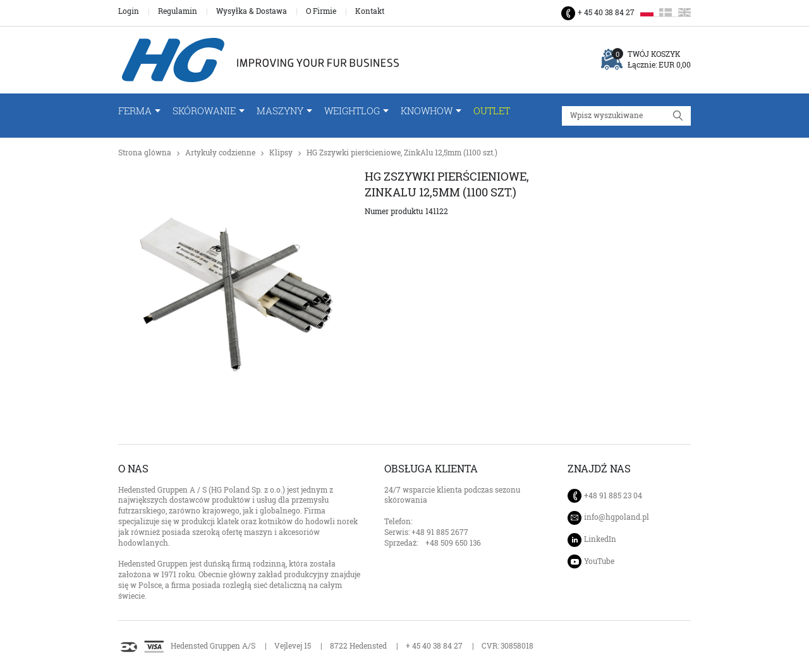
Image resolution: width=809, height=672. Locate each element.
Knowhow (427, 111)
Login (129, 11)
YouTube (599, 561)
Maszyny (280, 111)
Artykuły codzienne (220, 153)
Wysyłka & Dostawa (252, 11)
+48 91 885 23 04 (613, 495)
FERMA (135, 111)
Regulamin (178, 11)
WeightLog (352, 111)
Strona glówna (145, 153)
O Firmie (321, 11)
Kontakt (370, 11)
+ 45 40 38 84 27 (606, 12)
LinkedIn (600, 539)
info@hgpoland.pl (617, 517)
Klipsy (281, 153)
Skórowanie (204, 111)
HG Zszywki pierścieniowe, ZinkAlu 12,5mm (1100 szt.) (402, 153)
